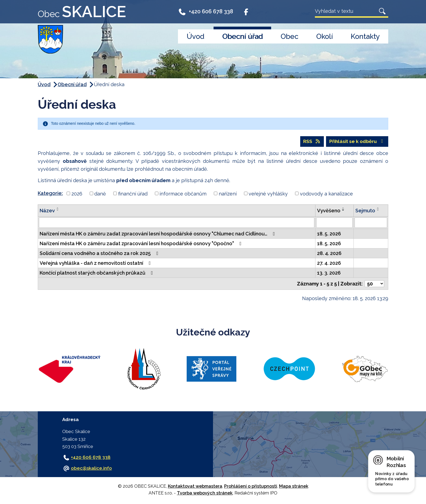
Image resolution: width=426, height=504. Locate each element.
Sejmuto (365, 211)
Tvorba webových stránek (205, 493)
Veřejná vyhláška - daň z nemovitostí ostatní (96, 264)
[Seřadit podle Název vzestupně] (58, 209)
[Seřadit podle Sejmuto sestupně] (378, 211)
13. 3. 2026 (329, 273)
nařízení (228, 194)
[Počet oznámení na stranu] (374, 284)
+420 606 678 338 (206, 11)
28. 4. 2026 (329, 254)
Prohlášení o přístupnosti (251, 487)
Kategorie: (50, 193)
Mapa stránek (294, 487)
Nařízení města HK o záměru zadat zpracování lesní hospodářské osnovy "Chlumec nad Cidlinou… (158, 234)
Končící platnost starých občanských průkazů (97, 273)
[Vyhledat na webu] (346, 11)
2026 (77, 194)
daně (100, 194)
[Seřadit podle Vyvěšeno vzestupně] (343, 209)
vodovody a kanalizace (326, 194)
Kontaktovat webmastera (195, 487)
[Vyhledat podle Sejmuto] (371, 223)
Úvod (195, 36)
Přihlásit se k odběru (356, 142)
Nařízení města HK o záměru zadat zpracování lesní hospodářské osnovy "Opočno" (142, 244)
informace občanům (183, 194)
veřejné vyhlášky (268, 194)
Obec (289, 36)
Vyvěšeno (329, 211)
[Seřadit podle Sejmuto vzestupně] (378, 209)
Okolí (325, 36)
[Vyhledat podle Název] (177, 223)
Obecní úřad (242, 36)
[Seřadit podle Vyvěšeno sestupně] (343, 211)
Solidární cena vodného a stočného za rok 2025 (100, 254)
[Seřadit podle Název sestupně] (58, 211)
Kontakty (365, 36)
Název (47, 211)
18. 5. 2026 (329, 234)
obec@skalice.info (91, 469)
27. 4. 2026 (329, 264)
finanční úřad (133, 194)
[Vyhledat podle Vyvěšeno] (335, 223)
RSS (310, 142)
